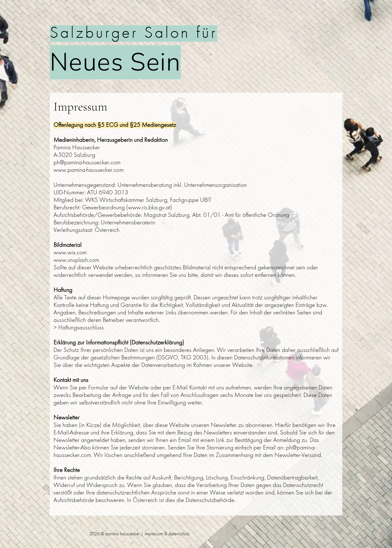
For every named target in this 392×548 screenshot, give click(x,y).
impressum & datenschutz (167, 534)
